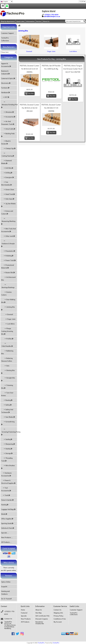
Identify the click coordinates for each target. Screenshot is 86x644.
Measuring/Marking (9, 221)
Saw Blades (8, 417)
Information (30, 21)
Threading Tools (7, 459)
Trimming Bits (7, 387)
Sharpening (8, 444)
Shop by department (8, 21)
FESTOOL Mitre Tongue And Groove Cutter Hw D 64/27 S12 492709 (73, 69)
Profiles (7, 339)
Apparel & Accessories (6, 65)
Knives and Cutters (7, 212)
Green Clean (8, 190)
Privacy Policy (58, 616)
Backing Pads (8, 135)
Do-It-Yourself (6, 599)
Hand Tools (8, 194)
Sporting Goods (7, 523)
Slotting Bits (8, 372)
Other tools (8, 236)
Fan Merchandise (7, 183)
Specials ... (5, 533)
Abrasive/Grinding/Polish (9, 105)
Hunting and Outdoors (5, 593)
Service (39, 21)
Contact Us (8, 619)
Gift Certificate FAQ (42, 616)
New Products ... (7, 537)
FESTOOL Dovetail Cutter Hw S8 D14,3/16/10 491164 (30, 108)
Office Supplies (7, 519)
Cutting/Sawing (8, 155)
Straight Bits (8, 379)
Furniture (5, 88)
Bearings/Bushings (8, 286)
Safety (6, 405)
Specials (24, 616)
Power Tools (9, 260)
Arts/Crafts (8, 129)
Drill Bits (7, 168)
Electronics (6, 83)
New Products (26, 619)
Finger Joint (8, 319)
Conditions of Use (60, 619)
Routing (7, 400)
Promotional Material (8, 266)
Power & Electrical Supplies (8, 482)
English (4, 1)
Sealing (7, 439)
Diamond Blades (6, 162)
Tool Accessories (6, 489)
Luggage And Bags (8, 509)
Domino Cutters (6, 293)
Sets (5, 366)
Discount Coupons (42, 619)
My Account (58, 622)
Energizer (8, 177)
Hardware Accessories (6, 474)
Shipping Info (58, 613)
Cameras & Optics (8, 78)
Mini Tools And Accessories (8, 230)
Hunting (5, 505)
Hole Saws (8, 199)
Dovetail (7, 314)
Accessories (8, 117)
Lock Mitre (8, 324)
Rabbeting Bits (7, 352)
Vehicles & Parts (8, 528)
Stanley (7, 449)
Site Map (38, 613)
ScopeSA (4, 587)
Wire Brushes (8, 467)
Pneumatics (8, 251)
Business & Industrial (6, 72)
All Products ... (6, 542)
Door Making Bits (8, 301)
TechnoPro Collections (5, 39)
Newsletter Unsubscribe (40, 623)
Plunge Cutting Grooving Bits (7, 331)
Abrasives (8, 112)
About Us (46, 21)
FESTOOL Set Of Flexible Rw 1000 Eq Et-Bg (51, 67)
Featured (24, 613)
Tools (6, 495)
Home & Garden (8, 500)
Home (23, 610)
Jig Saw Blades (9, 205)
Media (4, 514)
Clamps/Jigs (8, 148)
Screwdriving (8, 423)
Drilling (7, 173)
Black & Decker (6, 142)
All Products (25, 622)
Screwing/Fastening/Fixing (9, 432)
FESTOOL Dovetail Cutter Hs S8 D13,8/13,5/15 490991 (30, 69)
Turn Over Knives (7, 394)
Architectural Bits (8, 279)
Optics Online (6, 582)
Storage (7, 453)
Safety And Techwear (7, 411)
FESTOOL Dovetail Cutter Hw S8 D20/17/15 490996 (51, 108)
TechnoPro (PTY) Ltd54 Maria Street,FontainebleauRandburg (10, 625)
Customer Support (8, 33)
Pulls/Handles (7, 345)
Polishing (7, 256)
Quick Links (20, 21)
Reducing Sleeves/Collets (7, 360)
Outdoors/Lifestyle (8, 244)
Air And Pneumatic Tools (8, 123)
